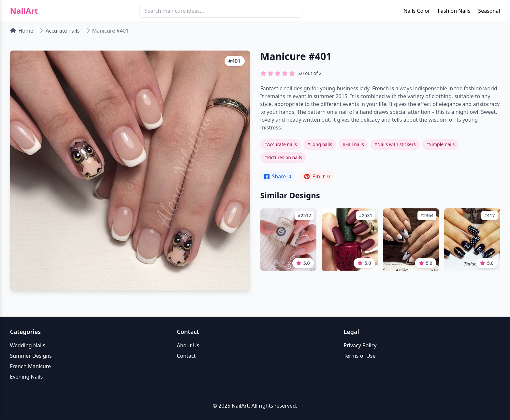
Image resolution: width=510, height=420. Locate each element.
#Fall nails (353, 144)
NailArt (24, 11)
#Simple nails (441, 144)
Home (22, 31)
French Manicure (31, 366)
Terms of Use (360, 356)
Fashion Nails (454, 11)
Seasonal (489, 11)
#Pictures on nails (283, 157)
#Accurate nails (281, 144)
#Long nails (320, 144)
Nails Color (417, 11)
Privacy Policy (360, 345)
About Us (188, 345)
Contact (186, 356)
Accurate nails (63, 31)
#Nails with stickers (395, 144)
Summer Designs (31, 356)
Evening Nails (27, 377)
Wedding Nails (28, 345)
